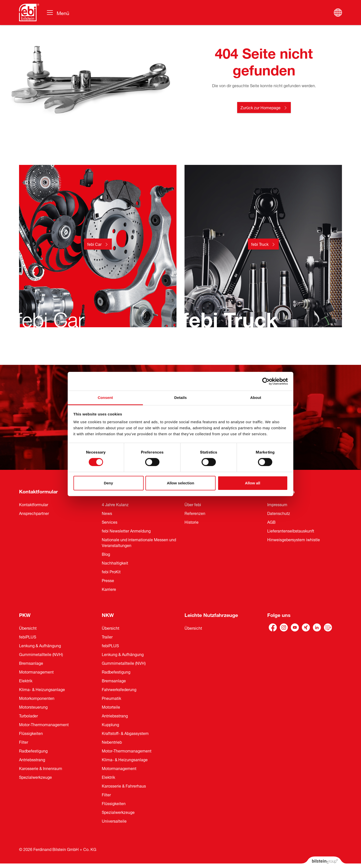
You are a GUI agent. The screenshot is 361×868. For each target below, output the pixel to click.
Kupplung (110, 724)
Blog (106, 554)
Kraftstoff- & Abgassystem (125, 733)
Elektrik (26, 680)
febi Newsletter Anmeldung (126, 530)
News (107, 513)
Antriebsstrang (32, 759)
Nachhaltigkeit (115, 563)
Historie (192, 522)
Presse (108, 580)
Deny (108, 483)
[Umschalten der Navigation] (58, 13)
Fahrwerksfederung (119, 689)
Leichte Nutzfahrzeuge (211, 614)
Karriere (109, 589)
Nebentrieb (112, 742)
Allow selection (180, 483)
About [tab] (256, 398)
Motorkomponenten (37, 698)
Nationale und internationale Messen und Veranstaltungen (139, 542)
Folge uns (279, 614)
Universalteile (114, 821)
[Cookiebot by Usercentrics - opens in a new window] (266, 381)
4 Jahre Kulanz (115, 504)
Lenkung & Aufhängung (40, 645)
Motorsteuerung (33, 707)
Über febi (193, 504)
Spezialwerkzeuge (35, 777)
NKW (108, 614)
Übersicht (28, 628)
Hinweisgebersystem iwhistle (294, 539)
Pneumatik (111, 698)
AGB (271, 522)
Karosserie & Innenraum (41, 768)
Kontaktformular (38, 491)
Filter (24, 742)
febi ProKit (111, 571)
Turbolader (28, 715)
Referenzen (195, 513)
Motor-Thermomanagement (44, 724)
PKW (25, 614)
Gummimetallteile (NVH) (41, 654)
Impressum (277, 504)
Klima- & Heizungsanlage (42, 689)
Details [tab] (180, 398)
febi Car (94, 244)
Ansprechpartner (34, 513)
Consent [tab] (105, 398)
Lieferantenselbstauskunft (291, 530)
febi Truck (260, 244)
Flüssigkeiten (31, 733)
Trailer (107, 636)
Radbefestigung (33, 750)
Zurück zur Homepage (260, 107)
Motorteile (111, 707)
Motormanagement (36, 672)
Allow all (253, 483)
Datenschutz (279, 513)
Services (110, 522)
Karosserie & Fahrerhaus (124, 786)
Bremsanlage (31, 663)
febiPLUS (28, 636)
